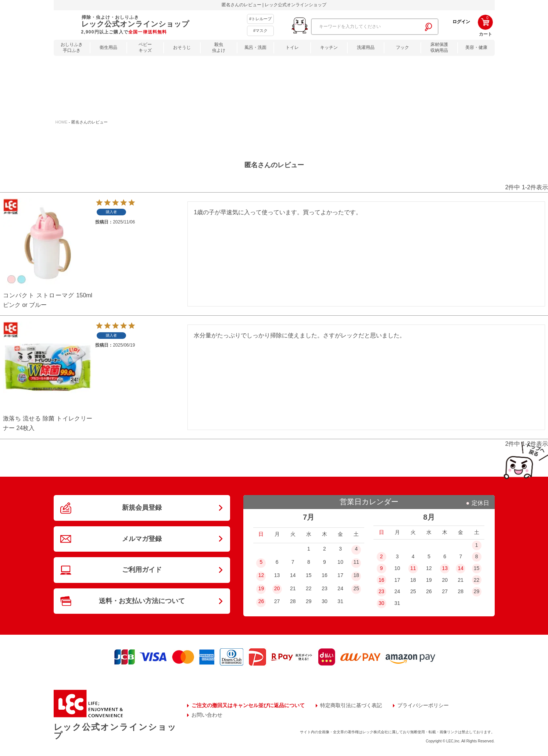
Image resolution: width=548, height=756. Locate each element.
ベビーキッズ (145, 48)
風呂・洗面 (255, 47)
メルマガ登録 (142, 539)
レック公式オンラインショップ (115, 731)
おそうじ (182, 47)
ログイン (461, 22)
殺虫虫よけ (219, 48)
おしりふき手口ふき (72, 48)
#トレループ (260, 19)
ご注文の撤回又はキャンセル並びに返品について (248, 705)
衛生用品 (108, 47)
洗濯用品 (366, 47)
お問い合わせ (207, 715)
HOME (62, 122)
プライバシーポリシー (423, 705)
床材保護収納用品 (439, 48)
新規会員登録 (142, 508)
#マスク (260, 31)
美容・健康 (476, 47)
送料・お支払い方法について (142, 601)
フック (402, 47)
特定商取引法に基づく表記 (351, 705)
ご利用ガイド (142, 570)
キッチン (329, 47)
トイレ (292, 47)
